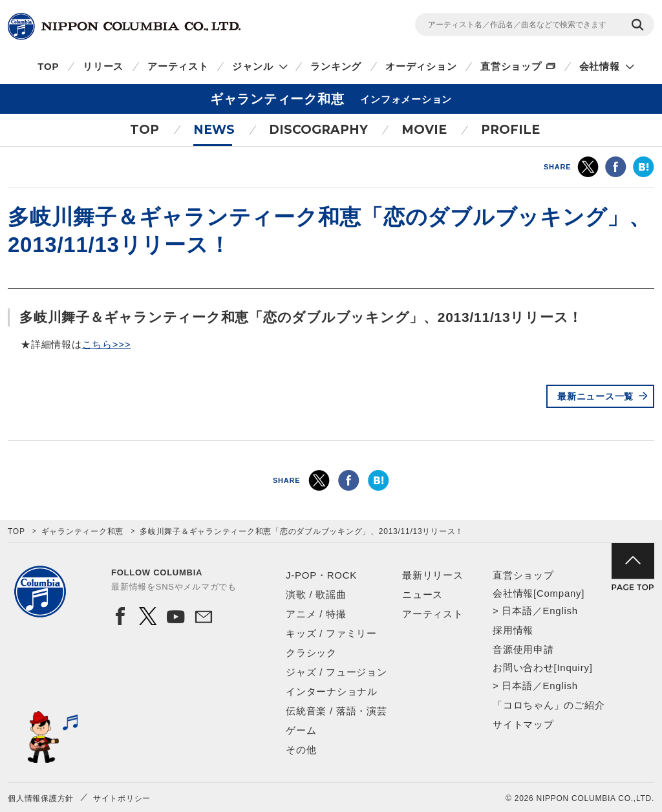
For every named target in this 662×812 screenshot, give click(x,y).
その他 (301, 750)
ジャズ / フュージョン (336, 672)
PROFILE (510, 130)
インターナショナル (332, 691)
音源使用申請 (523, 649)
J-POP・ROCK (321, 575)
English (560, 611)
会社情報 (600, 66)
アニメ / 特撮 (316, 614)
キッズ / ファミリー (331, 633)
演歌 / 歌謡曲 (316, 594)
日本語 (517, 611)
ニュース (422, 594)
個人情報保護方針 (41, 798)
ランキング (336, 66)
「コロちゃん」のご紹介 (549, 705)
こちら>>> (107, 344)
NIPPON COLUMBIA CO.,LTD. (124, 27)
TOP (48, 66)
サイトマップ (523, 724)
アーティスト (178, 66)
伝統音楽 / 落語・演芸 (336, 711)
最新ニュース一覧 (595, 396)
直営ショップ (511, 66)
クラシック (311, 653)
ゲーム (301, 730)
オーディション (421, 66)
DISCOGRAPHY (318, 130)
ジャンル (252, 66)
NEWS (214, 130)
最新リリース (433, 575)
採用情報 (513, 630)
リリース (103, 66)
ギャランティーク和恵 (83, 531)
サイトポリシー (122, 798)
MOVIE (424, 130)
